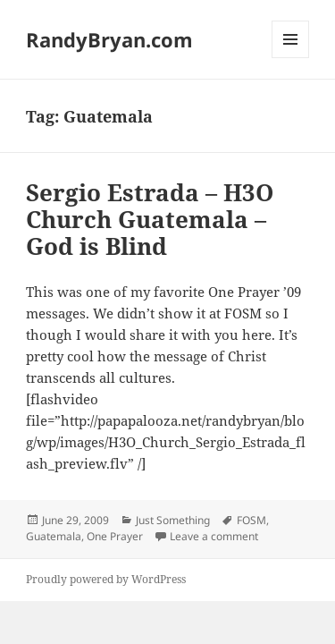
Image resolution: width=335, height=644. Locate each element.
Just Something (173, 520)
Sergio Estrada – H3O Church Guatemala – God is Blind (150, 219)
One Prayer (115, 536)
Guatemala (54, 536)
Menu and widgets (291, 58)
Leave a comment (214, 536)
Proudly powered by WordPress (106, 579)
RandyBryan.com (109, 39)
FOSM (251, 520)
